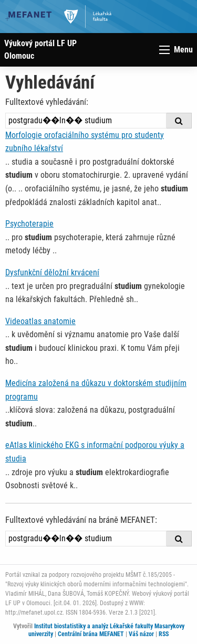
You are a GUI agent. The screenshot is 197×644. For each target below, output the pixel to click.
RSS (164, 634)
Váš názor (141, 634)
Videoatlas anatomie (40, 321)
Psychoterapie (29, 224)
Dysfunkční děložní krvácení (52, 272)
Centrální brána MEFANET (91, 634)
